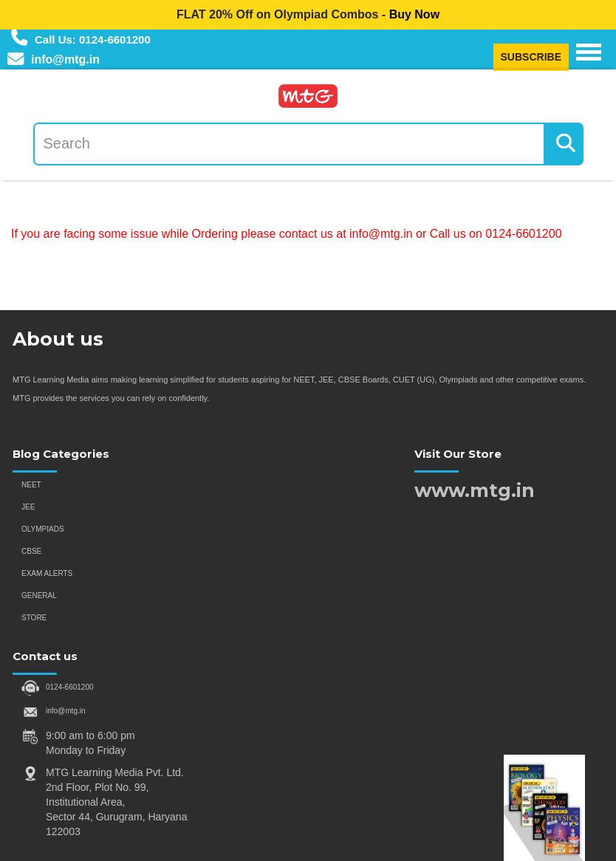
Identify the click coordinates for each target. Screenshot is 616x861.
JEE (28, 507)
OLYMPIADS (43, 529)
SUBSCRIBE (531, 57)
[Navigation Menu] (589, 52)
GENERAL (39, 596)
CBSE (31, 551)
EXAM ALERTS (47, 573)
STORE (34, 618)
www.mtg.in (475, 490)
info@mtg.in (66, 711)
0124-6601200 (70, 687)
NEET (31, 485)
